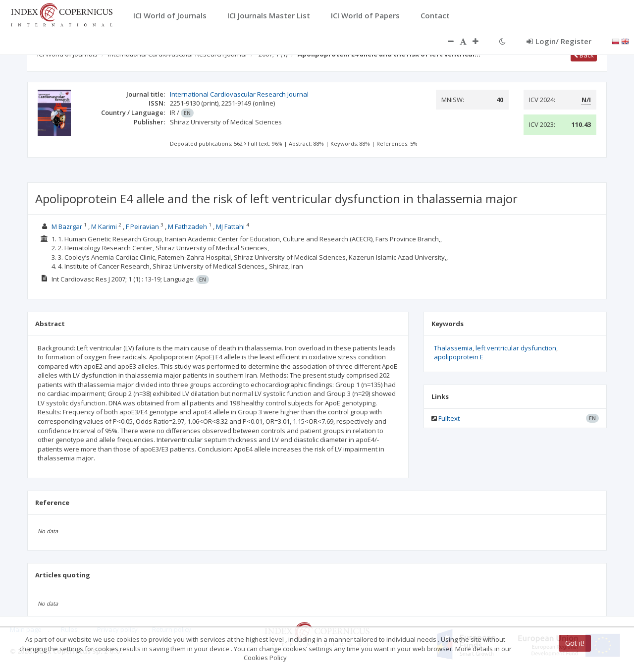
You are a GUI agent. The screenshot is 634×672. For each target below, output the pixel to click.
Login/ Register (559, 41)
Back (584, 55)
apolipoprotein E (459, 357)
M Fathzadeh (187, 226)
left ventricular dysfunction (516, 348)
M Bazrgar (67, 226)
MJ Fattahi (230, 226)
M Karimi (104, 226)
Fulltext (449, 418)
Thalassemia (453, 348)
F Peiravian (142, 226)
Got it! (575, 643)
